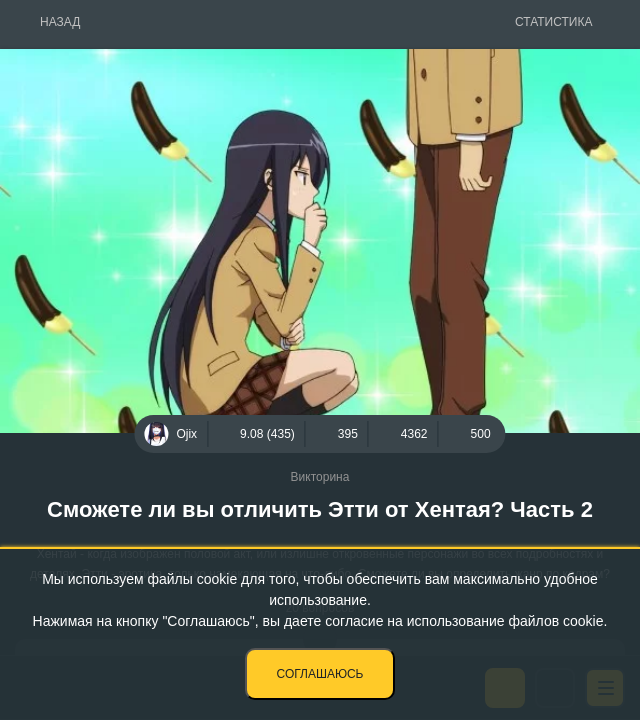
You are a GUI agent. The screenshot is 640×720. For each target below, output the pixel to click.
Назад (60, 22)
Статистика (553, 22)
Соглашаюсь (320, 674)
